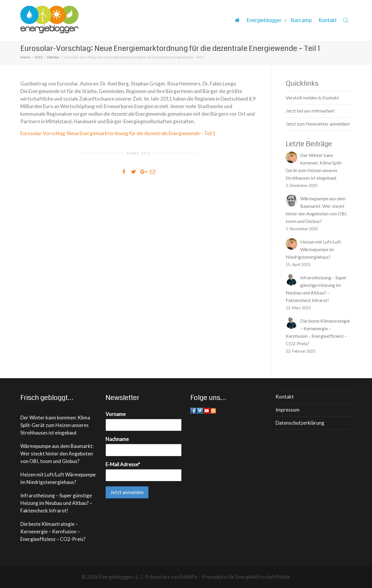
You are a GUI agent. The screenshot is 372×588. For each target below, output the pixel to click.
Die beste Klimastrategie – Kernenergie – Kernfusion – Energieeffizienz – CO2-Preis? (53, 531)
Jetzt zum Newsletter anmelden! (318, 124)
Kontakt (328, 20)
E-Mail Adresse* (123, 464)
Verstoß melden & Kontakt (312, 98)
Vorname (116, 414)
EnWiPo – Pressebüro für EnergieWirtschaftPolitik (235, 577)
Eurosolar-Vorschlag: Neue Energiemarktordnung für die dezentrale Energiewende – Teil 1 (118, 133)
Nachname (117, 439)
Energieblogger (265, 20)
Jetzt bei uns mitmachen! (310, 111)
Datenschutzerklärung (300, 423)
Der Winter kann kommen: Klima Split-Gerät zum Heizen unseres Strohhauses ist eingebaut (55, 425)
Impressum (288, 410)
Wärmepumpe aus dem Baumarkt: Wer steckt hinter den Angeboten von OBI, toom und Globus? (57, 454)
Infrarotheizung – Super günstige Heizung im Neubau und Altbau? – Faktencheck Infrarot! (56, 503)
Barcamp (301, 20)
